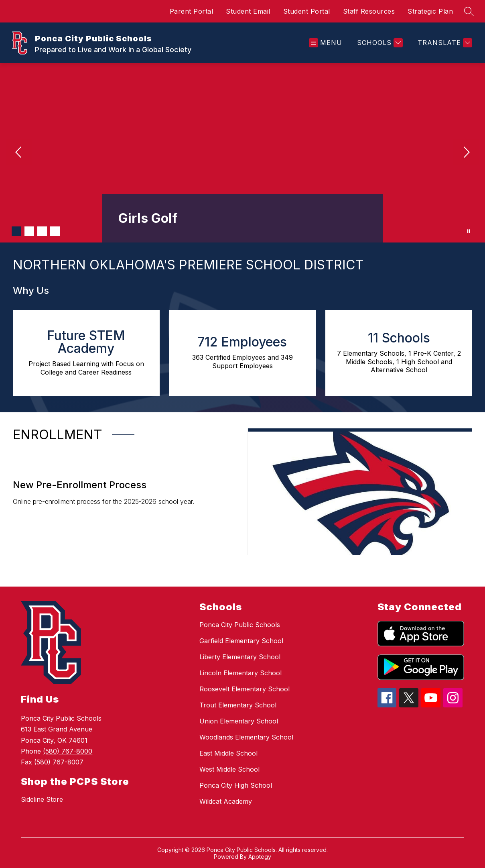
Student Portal (307, 11)
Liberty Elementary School (240, 657)
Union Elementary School (239, 721)
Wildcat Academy (226, 801)
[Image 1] (16, 231)
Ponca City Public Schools (240, 625)
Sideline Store (42, 799)
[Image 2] (29, 231)
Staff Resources (369, 11)
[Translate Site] (444, 43)
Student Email (248, 11)
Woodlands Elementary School (246, 737)
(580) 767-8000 (68, 751)
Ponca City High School (236, 785)
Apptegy (260, 857)
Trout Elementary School (238, 705)
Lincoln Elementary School (240, 673)
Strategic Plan (430, 11)
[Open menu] (326, 43)
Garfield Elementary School (241, 641)
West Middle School (229, 769)
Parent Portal (192, 11)
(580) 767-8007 (59, 762)
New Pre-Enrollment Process (80, 485)
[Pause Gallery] (469, 231)
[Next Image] (466, 153)
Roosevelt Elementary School (245, 689)
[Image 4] (55, 231)
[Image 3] (42, 231)
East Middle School (228, 753)
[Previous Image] (19, 153)
